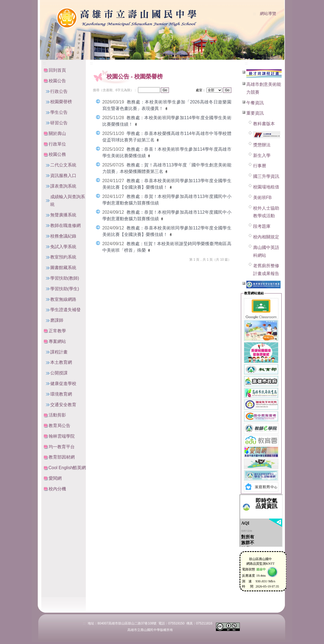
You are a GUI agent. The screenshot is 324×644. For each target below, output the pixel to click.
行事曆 (260, 166)
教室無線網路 (63, 299)
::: (254, 14)
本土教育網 (61, 362)
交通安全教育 (63, 405)
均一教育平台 (62, 447)
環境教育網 (61, 394)
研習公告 (59, 123)
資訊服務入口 (63, 176)
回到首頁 (57, 70)
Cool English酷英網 (67, 468)
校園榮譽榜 (61, 102)
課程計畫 (59, 352)
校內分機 (57, 489)
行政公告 (59, 91)
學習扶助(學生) (65, 289)
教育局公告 (59, 426)
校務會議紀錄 (63, 236)
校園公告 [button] (57, 81)
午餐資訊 (255, 103)
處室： (201, 90)
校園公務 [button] (57, 154)
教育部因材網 (62, 457)
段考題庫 (262, 226)
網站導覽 (268, 14)
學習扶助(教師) (65, 278)
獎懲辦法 (262, 145)
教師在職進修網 (65, 225)
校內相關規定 (266, 237)
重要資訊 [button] (255, 113)
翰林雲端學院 (62, 436)
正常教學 (57, 331)
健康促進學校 (63, 383)
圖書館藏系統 (63, 268)
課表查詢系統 (63, 186)
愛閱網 (55, 478)
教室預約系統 (63, 257)
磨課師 (57, 320)
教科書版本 (264, 124)
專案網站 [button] (57, 341)
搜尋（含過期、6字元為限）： (115, 90)
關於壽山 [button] (57, 133)
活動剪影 (57, 415)
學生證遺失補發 (65, 310)
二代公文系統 (63, 165)
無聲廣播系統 (63, 215)
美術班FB (262, 198)
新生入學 (262, 155)
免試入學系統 (63, 247)
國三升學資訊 (266, 176)
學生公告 (59, 112)
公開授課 (59, 373)
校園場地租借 (266, 187)
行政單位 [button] (57, 144)
